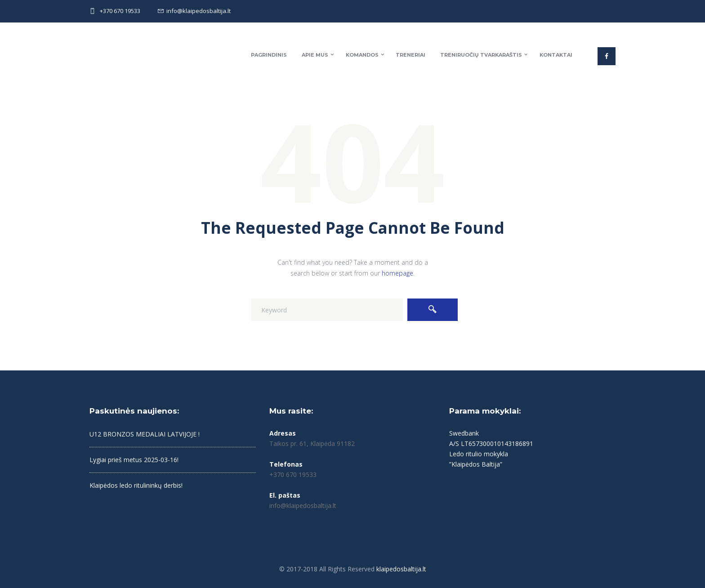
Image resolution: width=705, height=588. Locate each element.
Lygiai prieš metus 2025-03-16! (134, 460)
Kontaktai (556, 55)
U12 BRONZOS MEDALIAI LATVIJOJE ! (145, 434)
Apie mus (315, 55)
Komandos (362, 55)
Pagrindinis (269, 55)
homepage (397, 273)
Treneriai (411, 55)
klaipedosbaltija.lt (401, 569)
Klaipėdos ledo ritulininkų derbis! (136, 485)
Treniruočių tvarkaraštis (481, 55)
